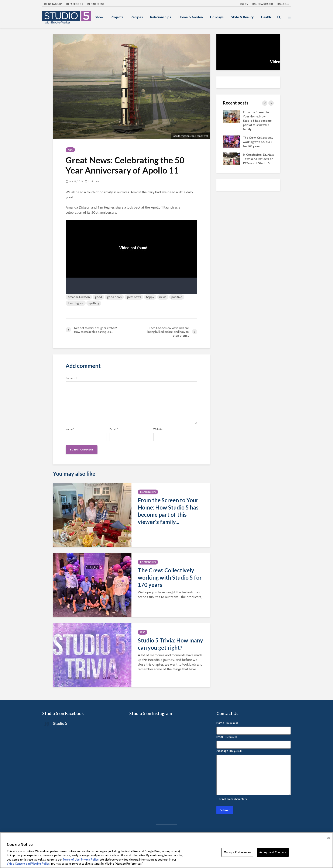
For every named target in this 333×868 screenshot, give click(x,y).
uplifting (94, 303)
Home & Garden (191, 17)
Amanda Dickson (79, 297)
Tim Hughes (76, 303)
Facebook (75, 4)
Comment (71, 378)
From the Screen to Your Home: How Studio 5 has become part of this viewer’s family (257, 121)
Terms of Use (71, 860)
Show (99, 17)
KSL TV (244, 4)
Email (114, 429)
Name (70, 429)
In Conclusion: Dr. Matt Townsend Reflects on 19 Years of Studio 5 (258, 159)
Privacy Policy (90, 860)
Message (229, 751)
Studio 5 (60, 723)
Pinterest (96, 4)
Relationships (161, 17)
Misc (70, 150)
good (98, 297)
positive (177, 297)
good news (114, 297)
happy (150, 297)
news (163, 297)
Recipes (137, 17)
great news (134, 297)
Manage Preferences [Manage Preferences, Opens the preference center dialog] (237, 852)
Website (158, 429)
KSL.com (283, 4)
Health (266, 17)
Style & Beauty (242, 17)
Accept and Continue (273, 852)
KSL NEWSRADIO (263, 4)
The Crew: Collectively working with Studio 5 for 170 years (170, 577)
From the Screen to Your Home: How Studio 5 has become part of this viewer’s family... (168, 511)
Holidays (217, 17)
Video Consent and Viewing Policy (28, 864)
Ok (328, 838)
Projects (117, 17)
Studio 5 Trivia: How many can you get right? (170, 644)
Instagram (53, 4)
